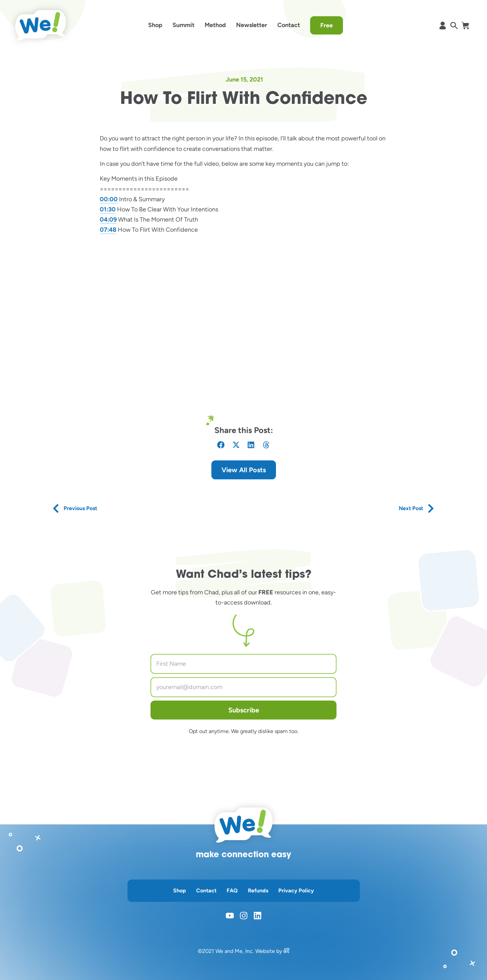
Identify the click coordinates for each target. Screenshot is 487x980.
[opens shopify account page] (443, 26)
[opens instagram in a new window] (244, 916)
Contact (289, 25)
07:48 (108, 230)
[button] (221, 445)
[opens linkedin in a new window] (258, 916)
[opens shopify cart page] (465, 26)
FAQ (232, 891)
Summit (183, 25)
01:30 (108, 209)
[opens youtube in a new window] (230, 916)
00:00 (109, 199)
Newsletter (252, 25)
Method (215, 25)
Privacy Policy (296, 891)
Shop (155, 25)
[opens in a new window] (286, 951)
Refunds (258, 891)
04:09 (108, 220)
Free (327, 25)
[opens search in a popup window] (454, 26)
